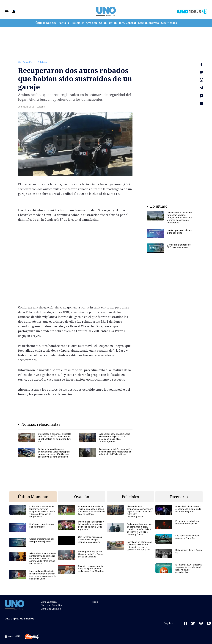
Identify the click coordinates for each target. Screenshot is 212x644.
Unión (113, 23)
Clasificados (169, 23)
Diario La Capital (49, 602)
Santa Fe (64, 23)
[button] (7, 12)
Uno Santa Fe (25, 62)
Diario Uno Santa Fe (51, 609)
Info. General (127, 23)
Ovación (92, 23)
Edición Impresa (149, 23)
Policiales (78, 23)
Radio (95, 602)
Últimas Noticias (46, 23)
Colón (103, 23)
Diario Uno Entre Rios (51, 605)
